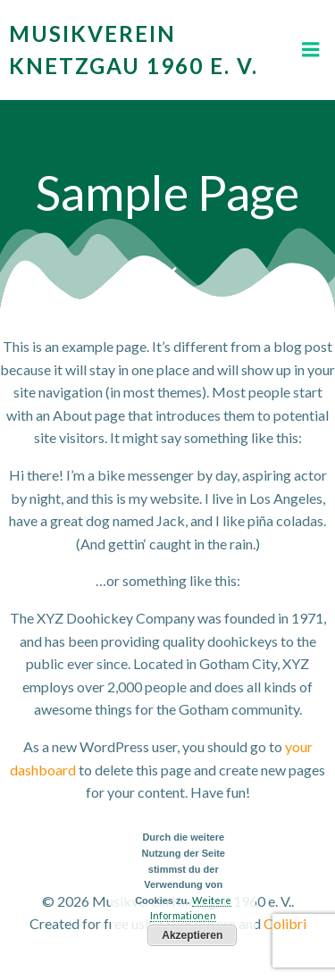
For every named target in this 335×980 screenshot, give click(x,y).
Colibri (285, 923)
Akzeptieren (192, 935)
